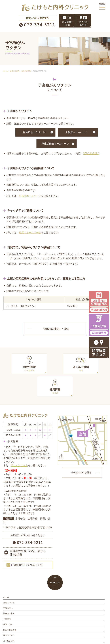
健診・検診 (8, 602)
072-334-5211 (91, 153)
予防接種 (7, 597)
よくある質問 (9, 618)
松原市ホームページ (34, 132)
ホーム (6, 575)
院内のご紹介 (9, 613)
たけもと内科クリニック (54, 639)
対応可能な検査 (10, 607)
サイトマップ (9, 629)
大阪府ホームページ (76, 132)
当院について (9, 580)
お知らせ (7, 624)
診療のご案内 (9, 591)
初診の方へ (8, 586)
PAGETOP (55, 560)
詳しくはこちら (19, 443)
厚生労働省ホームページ (55, 144)
